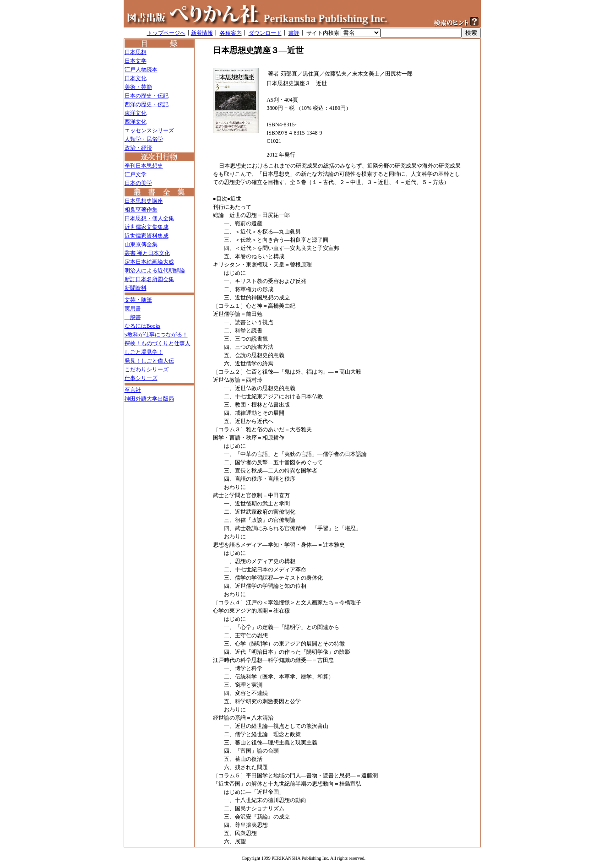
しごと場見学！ (144, 352)
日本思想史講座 (144, 201)
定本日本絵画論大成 (149, 262)
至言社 (133, 390)
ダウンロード (265, 33)
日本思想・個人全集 (149, 218)
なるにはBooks (143, 326)
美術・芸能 (138, 87)
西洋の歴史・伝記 (147, 104)
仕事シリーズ (141, 378)
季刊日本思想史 (144, 166)
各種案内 (231, 33)
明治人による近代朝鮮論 (155, 271)
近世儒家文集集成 (147, 227)
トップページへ (166, 33)
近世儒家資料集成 (147, 236)
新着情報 (202, 33)
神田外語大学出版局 (149, 399)
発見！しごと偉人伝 (149, 361)
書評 (294, 33)
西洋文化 (136, 122)
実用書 (133, 309)
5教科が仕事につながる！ (156, 335)
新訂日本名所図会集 (149, 279)
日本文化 (136, 78)
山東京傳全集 (141, 244)
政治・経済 (138, 148)
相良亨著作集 (141, 210)
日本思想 (136, 52)
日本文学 (136, 61)
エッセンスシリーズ (149, 130)
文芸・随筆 (138, 300)
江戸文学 (136, 174)
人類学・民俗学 (144, 139)
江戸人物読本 (141, 70)
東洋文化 (136, 113)
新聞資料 (136, 288)
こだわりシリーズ (147, 369)
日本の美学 (138, 183)
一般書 (133, 317)
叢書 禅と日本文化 (147, 253)
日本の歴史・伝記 (147, 96)
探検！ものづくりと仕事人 (158, 343)
